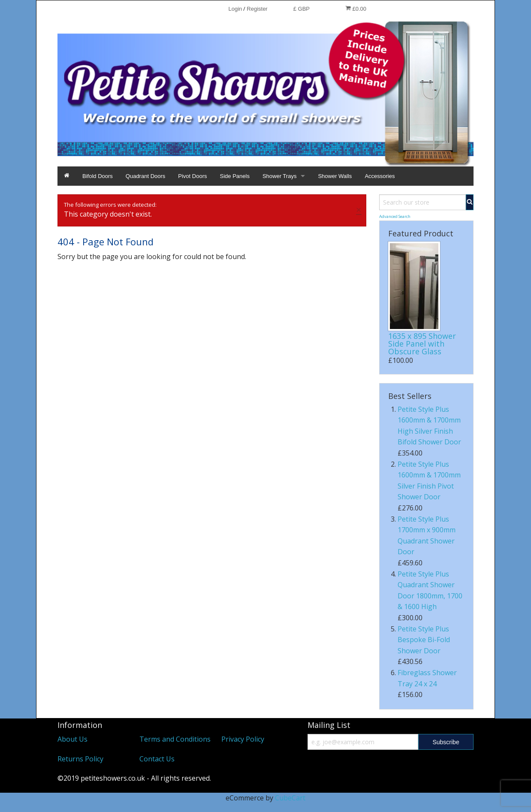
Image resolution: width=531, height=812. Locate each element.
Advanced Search (395, 216)
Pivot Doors (192, 176)
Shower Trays (279, 176)
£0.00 (356, 9)
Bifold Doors (98, 176)
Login (235, 9)
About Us (72, 739)
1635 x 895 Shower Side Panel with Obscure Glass (422, 344)
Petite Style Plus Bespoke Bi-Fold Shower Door (424, 640)
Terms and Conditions (175, 739)
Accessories (380, 176)
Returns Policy (80, 759)
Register (257, 9)
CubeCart (290, 798)
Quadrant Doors (146, 176)
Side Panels (235, 176)
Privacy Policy (243, 739)
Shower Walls (335, 176)
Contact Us (157, 759)
